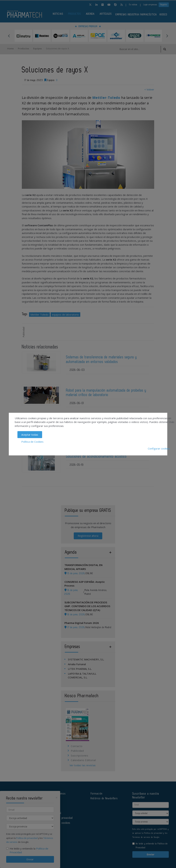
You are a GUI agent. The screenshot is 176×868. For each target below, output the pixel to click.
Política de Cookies (32, 441)
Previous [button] (9, 36)
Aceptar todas (30, 435)
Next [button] (167, 36)
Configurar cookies (159, 448)
